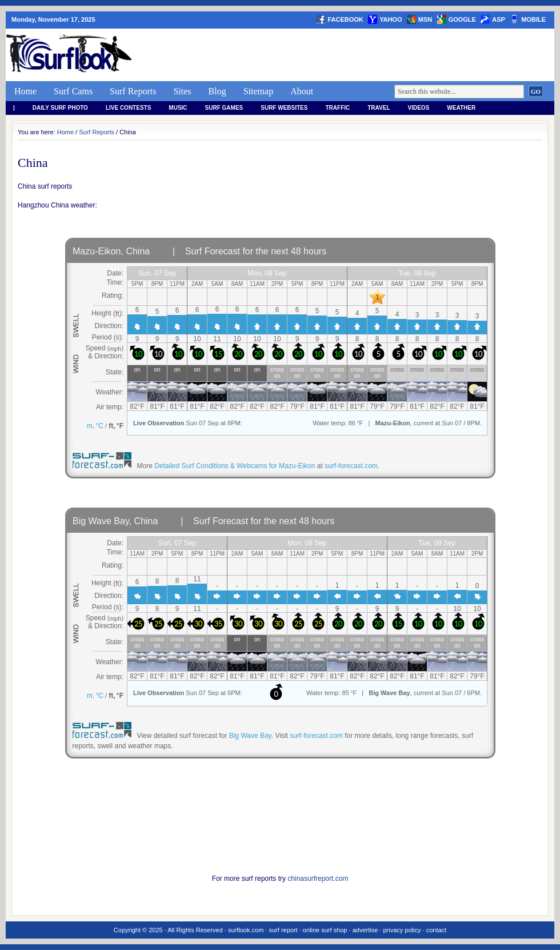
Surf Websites (284, 108)
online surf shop (325, 930)
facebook (345, 19)
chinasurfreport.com (318, 879)
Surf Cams (73, 91)
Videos (419, 108)
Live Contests (128, 108)
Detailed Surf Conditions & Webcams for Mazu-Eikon (235, 466)
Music (178, 108)
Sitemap (258, 91)
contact (436, 930)
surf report (283, 930)
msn (425, 19)
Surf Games (224, 108)
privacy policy (402, 930)
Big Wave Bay (250, 736)
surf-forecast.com (351, 466)
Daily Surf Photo (60, 108)
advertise (365, 930)
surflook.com (246, 930)
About (302, 91)
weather (461, 108)
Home (25, 91)
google (462, 19)
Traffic (337, 108)
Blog (217, 91)
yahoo (391, 19)
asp (499, 19)
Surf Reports (133, 91)
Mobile (533, 19)
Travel (379, 108)
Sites (182, 91)
